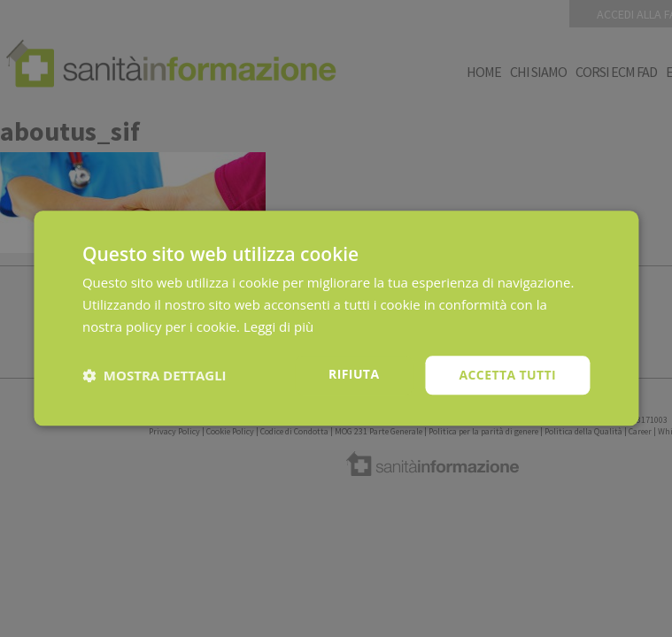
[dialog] (336, 318)
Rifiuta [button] (354, 374)
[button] (154, 375)
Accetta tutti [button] (507, 375)
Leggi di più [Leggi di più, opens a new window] (278, 326)
